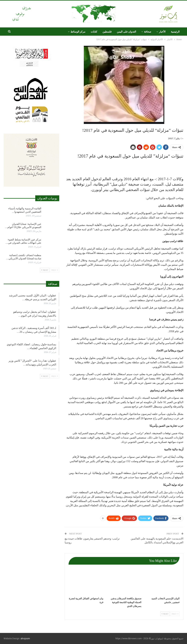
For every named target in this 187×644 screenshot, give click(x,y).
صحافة (148, 32)
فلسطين (107, 32)
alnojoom (25, 639)
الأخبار (162, 32)
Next (165, 614)
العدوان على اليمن (126, 32)
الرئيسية (175, 32)
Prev (175, 614)
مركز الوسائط (78, 32)
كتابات (94, 32)
